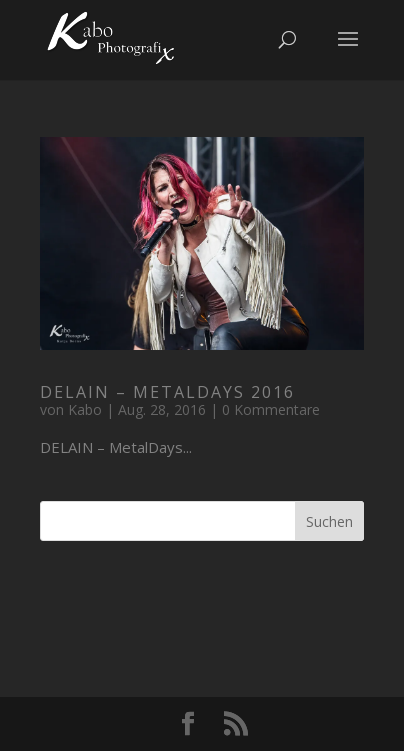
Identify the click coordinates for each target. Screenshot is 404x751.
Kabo (85, 409)
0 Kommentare (271, 409)
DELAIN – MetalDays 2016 (167, 392)
